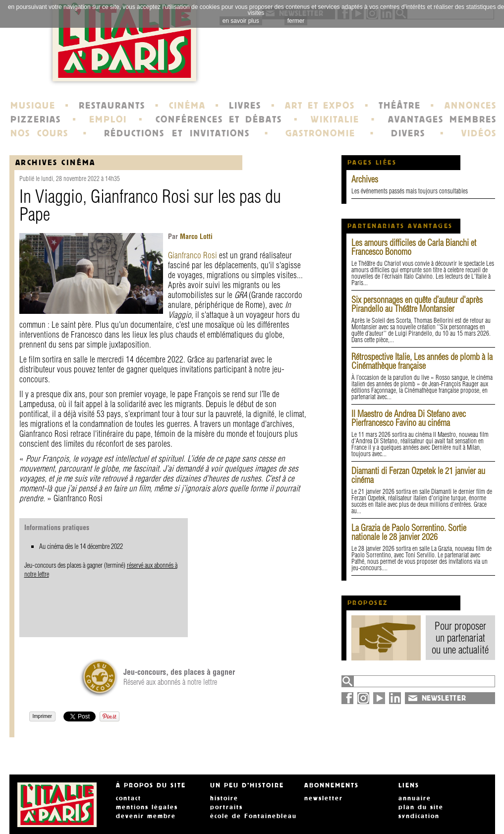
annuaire (415, 798)
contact (129, 798)
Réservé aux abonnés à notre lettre (179, 677)
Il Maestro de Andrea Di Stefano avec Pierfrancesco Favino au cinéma (409, 418)
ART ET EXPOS (320, 106)
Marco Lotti (195, 237)
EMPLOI (108, 119)
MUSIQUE (33, 106)
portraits (226, 807)
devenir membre (146, 816)
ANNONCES (471, 106)
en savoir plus (241, 21)
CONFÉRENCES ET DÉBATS (219, 119)
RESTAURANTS (112, 106)
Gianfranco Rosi (193, 255)
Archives (365, 179)
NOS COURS (40, 133)
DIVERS (408, 133)
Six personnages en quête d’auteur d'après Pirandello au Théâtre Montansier (417, 304)
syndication (419, 816)
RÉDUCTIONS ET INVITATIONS (177, 133)
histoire (224, 798)
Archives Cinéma (56, 162)
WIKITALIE (335, 119)
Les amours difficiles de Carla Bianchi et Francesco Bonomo (414, 247)
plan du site (421, 807)
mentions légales (147, 807)
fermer (296, 21)
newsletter (324, 798)
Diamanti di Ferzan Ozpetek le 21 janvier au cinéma (418, 475)
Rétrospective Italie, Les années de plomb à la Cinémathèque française (422, 361)
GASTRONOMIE (320, 133)
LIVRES (245, 106)
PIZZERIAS (36, 119)
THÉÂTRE (400, 106)
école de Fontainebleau (253, 816)
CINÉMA (187, 106)
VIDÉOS (479, 133)
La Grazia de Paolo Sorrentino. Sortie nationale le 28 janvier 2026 (409, 532)
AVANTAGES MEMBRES (442, 119)
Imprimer (42, 716)
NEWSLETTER (444, 698)
